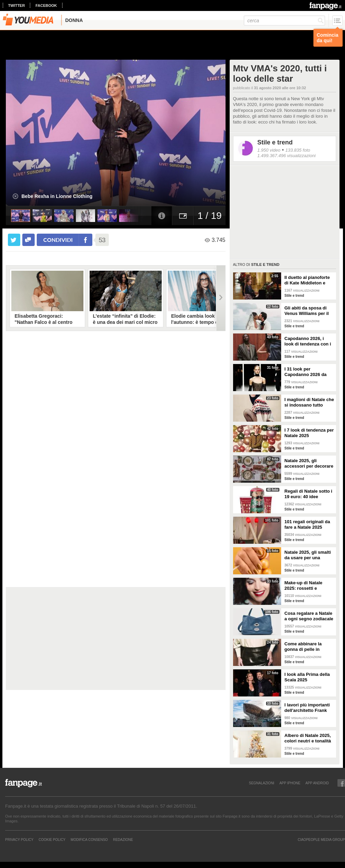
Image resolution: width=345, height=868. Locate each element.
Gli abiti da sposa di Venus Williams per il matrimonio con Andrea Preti (307, 311)
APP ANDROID (317, 783)
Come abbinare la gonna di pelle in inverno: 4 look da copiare (304, 647)
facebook (46, 5)
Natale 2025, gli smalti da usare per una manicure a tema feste (308, 555)
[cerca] (284, 21)
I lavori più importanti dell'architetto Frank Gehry (307, 708)
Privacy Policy (19, 840)
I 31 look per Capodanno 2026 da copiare (306, 372)
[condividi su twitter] (14, 240)
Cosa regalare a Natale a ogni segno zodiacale (309, 616)
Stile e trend (275, 142)
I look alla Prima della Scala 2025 (307, 677)
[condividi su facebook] (28, 240)
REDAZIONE (123, 840)
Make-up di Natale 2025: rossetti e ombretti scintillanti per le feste (309, 586)
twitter (17, 5)
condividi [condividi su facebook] (58, 240)
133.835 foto (298, 150)
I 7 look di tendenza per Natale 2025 (309, 433)
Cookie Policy (52, 840)
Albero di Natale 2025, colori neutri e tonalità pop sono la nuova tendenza (308, 738)
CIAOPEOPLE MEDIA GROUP (321, 840)
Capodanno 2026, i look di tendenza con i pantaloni (308, 341)
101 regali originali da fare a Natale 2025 (307, 524)
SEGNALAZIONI (262, 783)
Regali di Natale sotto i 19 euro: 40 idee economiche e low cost (309, 494)
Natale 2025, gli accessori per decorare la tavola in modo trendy (309, 464)
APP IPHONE (290, 783)
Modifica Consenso (89, 840)
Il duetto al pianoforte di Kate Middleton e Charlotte (307, 280)
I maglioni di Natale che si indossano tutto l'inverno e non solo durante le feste (309, 402)
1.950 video (269, 150)
